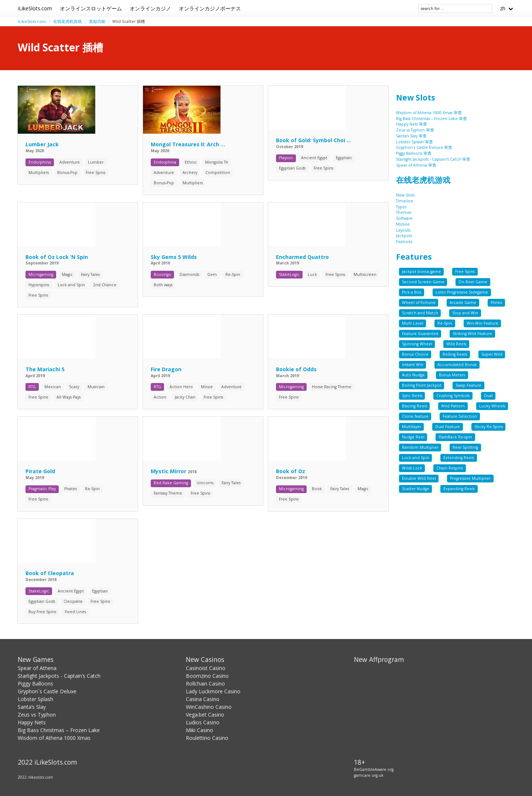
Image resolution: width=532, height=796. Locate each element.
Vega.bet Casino (205, 715)
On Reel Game (473, 282)
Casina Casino (203, 699)
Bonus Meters (452, 375)
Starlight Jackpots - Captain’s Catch (59, 676)
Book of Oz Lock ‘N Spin (57, 257)
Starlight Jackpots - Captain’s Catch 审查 (433, 159)
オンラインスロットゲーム (91, 8)
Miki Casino (199, 730)
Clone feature (415, 416)
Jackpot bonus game (422, 271)
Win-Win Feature (482, 323)
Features (404, 242)
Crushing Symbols (453, 396)
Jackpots (404, 236)
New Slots (416, 98)
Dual (488, 396)
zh (503, 8)
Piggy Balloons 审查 (414, 153)
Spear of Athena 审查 (416, 165)
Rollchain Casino (205, 684)
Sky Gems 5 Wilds (174, 257)
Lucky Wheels (492, 406)
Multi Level (413, 323)
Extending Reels (459, 458)
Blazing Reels (415, 406)
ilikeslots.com (40, 777)
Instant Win (413, 365)
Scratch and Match (420, 313)
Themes (404, 212)
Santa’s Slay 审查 (411, 136)
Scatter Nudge (416, 489)
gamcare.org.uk (369, 775)
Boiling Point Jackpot (422, 385)
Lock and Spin (416, 458)
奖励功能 (97, 21)
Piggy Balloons (35, 684)
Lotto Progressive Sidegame (462, 292)
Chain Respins (450, 468)
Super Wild (492, 354)
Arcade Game (463, 303)
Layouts (403, 230)
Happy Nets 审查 (412, 124)
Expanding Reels (459, 489)
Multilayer (412, 427)
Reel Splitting (465, 447)
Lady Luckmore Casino (213, 691)
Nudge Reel (413, 437)
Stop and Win (465, 313)
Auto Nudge (413, 375)
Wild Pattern (453, 406)
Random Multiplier (420, 447)
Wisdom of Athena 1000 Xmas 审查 (429, 113)
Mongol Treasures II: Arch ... (188, 144)
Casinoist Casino (206, 668)
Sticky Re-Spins (489, 427)
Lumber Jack (42, 144)
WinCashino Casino (209, 707)
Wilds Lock (412, 468)
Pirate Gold (40, 471)
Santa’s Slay (32, 707)
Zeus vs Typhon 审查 (415, 130)
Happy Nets (32, 722)
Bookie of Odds (296, 369)
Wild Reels (456, 344)
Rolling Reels (455, 354)
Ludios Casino (203, 722)
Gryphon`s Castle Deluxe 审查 (424, 147)
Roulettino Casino (207, 738)
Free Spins (465, 271)
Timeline (405, 201)
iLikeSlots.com (35, 8)
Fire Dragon (166, 369)
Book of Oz (291, 471)
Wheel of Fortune (419, 303)
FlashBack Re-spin (455, 437)
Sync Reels (412, 396)
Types (401, 207)
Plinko (497, 303)
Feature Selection (460, 416)
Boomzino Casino (207, 676)
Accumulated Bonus (457, 365)
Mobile (403, 224)
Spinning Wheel (417, 344)
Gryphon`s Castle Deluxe (47, 691)
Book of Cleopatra (50, 573)
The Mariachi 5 (45, 369)
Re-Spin (445, 323)
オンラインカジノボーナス (210, 8)
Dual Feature (448, 427)
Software (404, 218)
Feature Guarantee (420, 334)
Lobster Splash (35, 699)
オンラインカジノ (150, 8)
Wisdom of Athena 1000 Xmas (54, 738)
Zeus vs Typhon (37, 715)
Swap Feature (468, 385)
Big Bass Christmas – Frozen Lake (59, 730)
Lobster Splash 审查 (415, 142)
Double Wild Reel (419, 478)
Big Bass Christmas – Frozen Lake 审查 (432, 119)
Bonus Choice (415, 354)
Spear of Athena (37, 668)
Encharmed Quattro (302, 257)
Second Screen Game (423, 282)
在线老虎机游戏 (67, 21)
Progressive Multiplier (470, 478)
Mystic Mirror (169, 471)
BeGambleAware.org (374, 769)
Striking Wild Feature (472, 334)
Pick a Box (412, 292)
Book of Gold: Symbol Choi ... (313, 140)
